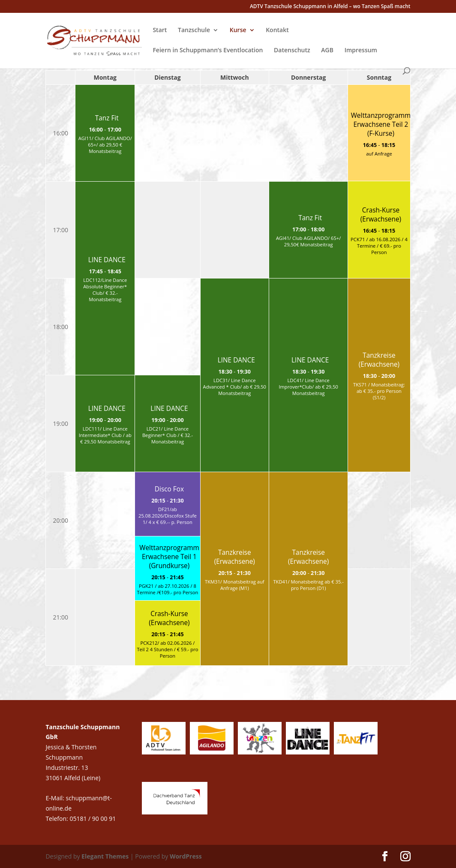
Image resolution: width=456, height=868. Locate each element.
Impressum (361, 51)
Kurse (238, 30)
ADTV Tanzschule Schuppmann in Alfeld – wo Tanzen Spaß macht (330, 7)
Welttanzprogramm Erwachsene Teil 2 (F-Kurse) (381, 124)
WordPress (186, 856)
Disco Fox (169, 489)
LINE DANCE (107, 260)
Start (160, 30)
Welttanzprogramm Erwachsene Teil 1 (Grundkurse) (169, 557)
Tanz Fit (107, 118)
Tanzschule (194, 30)
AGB (327, 51)
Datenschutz (292, 51)
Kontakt (277, 30)
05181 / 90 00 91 (93, 819)
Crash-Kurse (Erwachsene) (381, 215)
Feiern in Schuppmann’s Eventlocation (208, 51)
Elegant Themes (105, 856)
